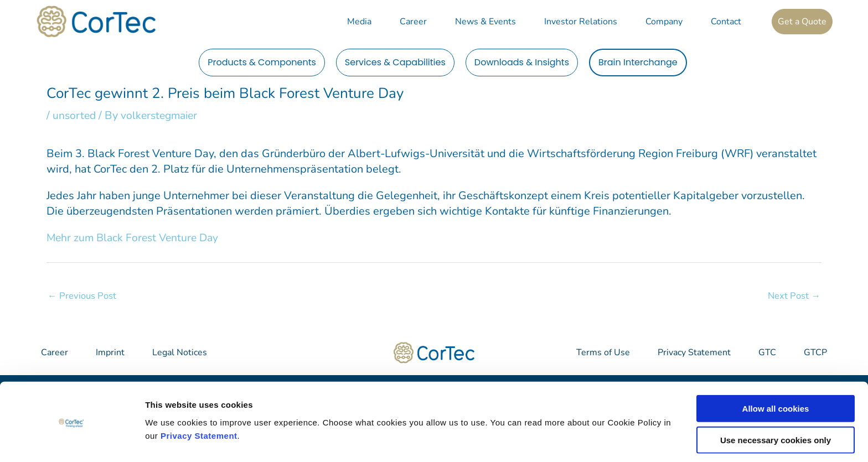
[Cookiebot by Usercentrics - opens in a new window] (72, 440)
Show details (581, 440)
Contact (726, 22)
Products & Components (262, 62)
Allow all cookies (776, 378)
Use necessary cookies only (776, 409)
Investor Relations (581, 22)
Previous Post (82, 295)
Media (359, 22)
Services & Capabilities (395, 62)
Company (664, 22)
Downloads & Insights (522, 62)
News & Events (485, 22)
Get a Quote (802, 22)
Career (413, 22)
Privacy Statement (199, 404)
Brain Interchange (638, 62)
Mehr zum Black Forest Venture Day (136, 237)
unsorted (75, 115)
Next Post (794, 295)
